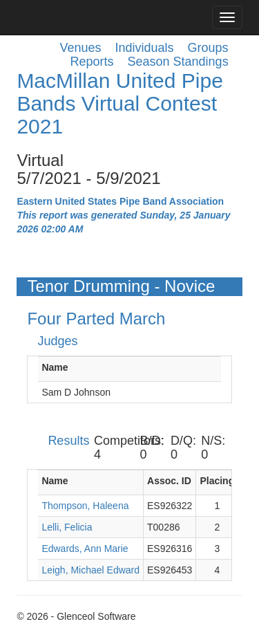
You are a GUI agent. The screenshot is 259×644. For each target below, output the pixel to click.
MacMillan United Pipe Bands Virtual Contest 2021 (119, 103)
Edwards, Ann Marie (85, 549)
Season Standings (178, 62)
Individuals (145, 48)
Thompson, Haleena (85, 506)
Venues (80, 48)
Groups (208, 48)
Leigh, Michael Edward (90, 570)
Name (55, 367)
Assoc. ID (169, 481)
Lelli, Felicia (67, 527)
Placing (217, 481)
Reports (92, 62)
